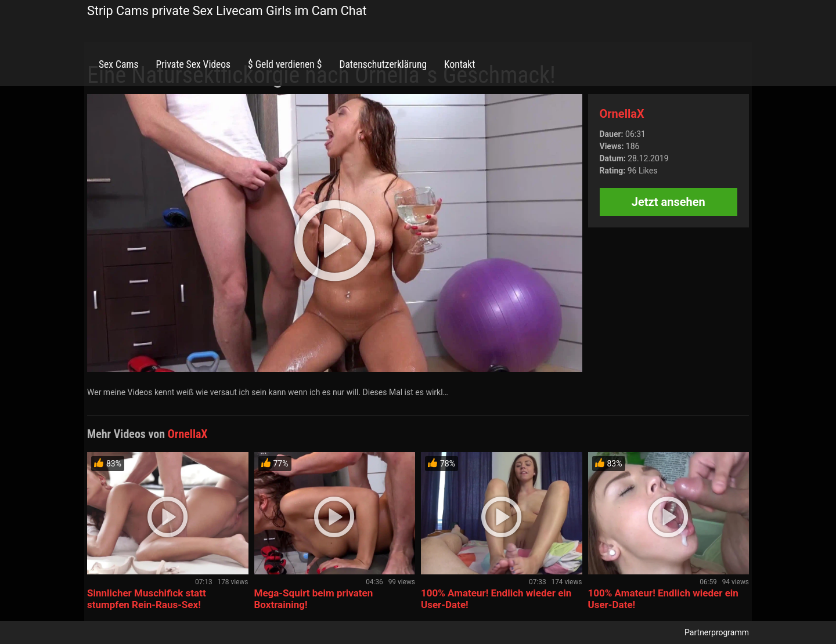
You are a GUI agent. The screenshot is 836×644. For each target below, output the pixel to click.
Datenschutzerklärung (383, 64)
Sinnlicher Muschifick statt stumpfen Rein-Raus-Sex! (147, 599)
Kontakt (460, 64)
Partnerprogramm (717, 632)
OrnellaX (622, 114)
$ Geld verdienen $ (285, 64)
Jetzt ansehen (669, 202)
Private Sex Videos (193, 64)
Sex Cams (118, 64)
